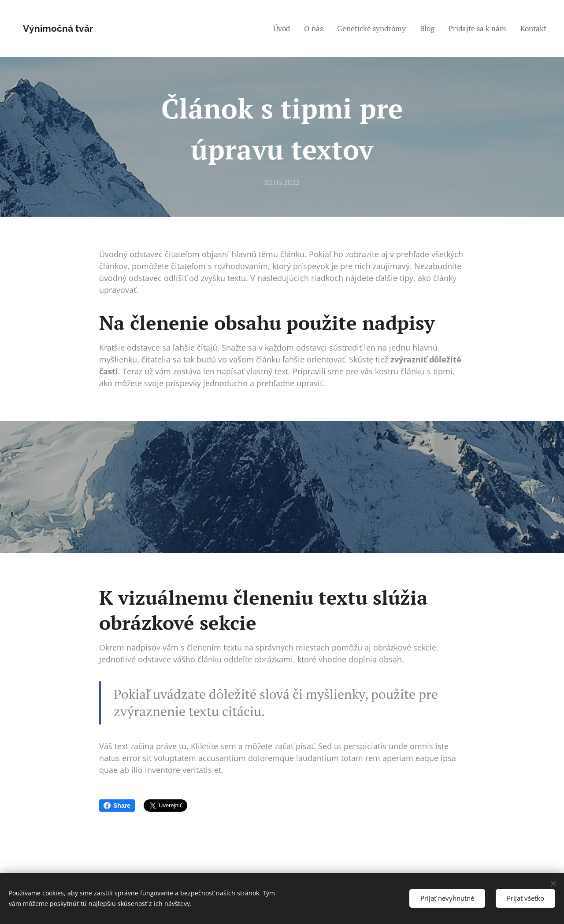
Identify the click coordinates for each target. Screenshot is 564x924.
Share (117, 806)
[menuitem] (284, 29)
